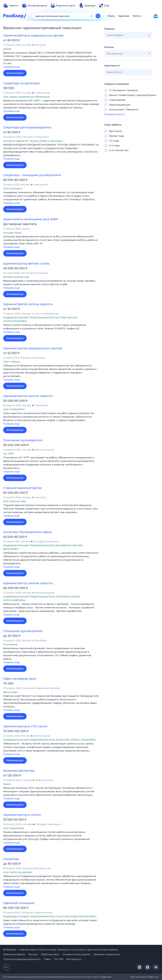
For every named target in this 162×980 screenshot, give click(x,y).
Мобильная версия (14, 954)
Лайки (47, 959)
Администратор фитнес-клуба (26, 264)
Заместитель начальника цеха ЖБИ (30, 219)
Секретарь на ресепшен (22, 83)
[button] (51, 60)
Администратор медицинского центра (33, 348)
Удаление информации (107, 954)
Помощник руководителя (23, 440)
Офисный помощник (19, 903)
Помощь (33, 954)
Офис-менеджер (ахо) (20, 679)
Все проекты (74, 959)
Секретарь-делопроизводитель (27, 127)
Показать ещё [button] (11, 67)
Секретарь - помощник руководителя (32, 175)
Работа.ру (154, 977)
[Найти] (98, 16)
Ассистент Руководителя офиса (27, 532)
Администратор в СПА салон (25, 726)
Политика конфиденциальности (22, 959)
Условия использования (76, 954)
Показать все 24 (114, 114)
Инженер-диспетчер (19, 771)
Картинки (124, 16)
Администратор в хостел (22, 815)
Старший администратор (22, 488)
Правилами (106, 977)
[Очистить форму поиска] (92, 16)
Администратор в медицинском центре (33, 36)
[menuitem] (11, 6)
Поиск (111, 16)
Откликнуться (15, 73)
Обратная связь (50, 954)
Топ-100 (59, 959)
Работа (137, 16)
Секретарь (11, 859)
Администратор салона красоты (28, 304)
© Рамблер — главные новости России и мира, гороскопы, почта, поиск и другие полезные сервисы (61, 950)
